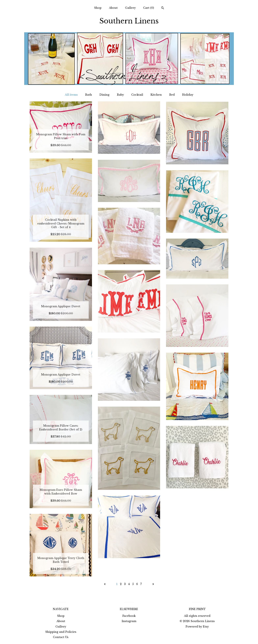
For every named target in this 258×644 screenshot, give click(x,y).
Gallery (130, 8)
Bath (89, 95)
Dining (104, 95)
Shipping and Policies (61, 632)
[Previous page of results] (105, 584)
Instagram (129, 621)
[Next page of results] (153, 584)
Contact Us (61, 637)
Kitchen (156, 95)
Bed (172, 95)
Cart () (149, 8)
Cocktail (137, 95)
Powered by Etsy (197, 627)
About (113, 8)
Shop (98, 8)
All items (71, 95)
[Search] (163, 8)
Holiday (188, 95)
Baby (120, 95)
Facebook (129, 616)
